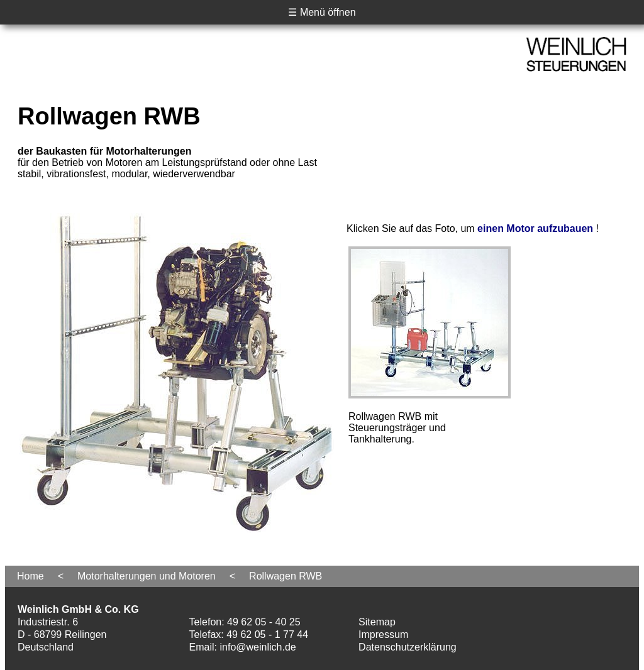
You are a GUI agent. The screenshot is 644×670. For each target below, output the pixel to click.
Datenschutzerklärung (408, 647)
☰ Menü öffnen (322, 12)
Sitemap (377, 622)
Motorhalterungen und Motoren (147, 576)
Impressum (383, 634)
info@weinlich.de (258, 647)
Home (31, 576)
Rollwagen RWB (286, 576)
